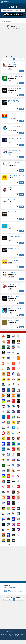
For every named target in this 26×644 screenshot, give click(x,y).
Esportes (10, 289)
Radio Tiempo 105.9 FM (15, 88)
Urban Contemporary (12, 130)
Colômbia (17, 20)
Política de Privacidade (8, 637)
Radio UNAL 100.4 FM (15, 138)
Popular (10, 325)
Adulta (18, 180)
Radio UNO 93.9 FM (14, 150)
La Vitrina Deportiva (14, 284)
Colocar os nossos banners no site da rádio (13, 592)
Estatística (11, 634)
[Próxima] (18, 59)
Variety (10, 313)
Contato (15, 634)
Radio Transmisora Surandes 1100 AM (14, 101)
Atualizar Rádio (17, 636)
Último (22, 59)
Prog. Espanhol (11, 277)
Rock (9, 301)
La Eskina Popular (13, 260)
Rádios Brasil (7, 633)
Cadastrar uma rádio (8, 590)
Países (7, 20)
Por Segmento (22, 633)
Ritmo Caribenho (16, 106)
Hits (9, 154)
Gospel (10, 168)
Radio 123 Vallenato (14, 321)
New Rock (14, 301)
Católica (10, 69)
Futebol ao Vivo (4, 634)
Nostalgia (10, 216)
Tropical (15, 118)
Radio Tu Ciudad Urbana (15, 126)
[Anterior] (7, 59)
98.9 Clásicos (12, 188)
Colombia (11, 20)
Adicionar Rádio (9, 636)
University (10, 81)
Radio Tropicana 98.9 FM (16, 114)
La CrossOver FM (13, 248)
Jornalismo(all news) (12, 180)
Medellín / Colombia (12, 66)
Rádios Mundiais (14, 633)
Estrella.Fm (11, 224)
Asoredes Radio (13, 200)
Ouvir (21, 71)
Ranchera (10, 106)
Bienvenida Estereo (14, 212)
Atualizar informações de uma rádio (11, 589)
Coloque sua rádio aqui (13, 545)
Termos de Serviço (18, 637)
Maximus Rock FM (14, 296)
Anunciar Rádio (21, 634)
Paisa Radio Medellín (14, 308)
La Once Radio (12, 272)
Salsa (14, 216)
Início (3, 20)
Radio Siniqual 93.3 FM (15, 76)
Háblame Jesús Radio (15, 236)
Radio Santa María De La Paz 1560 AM (16, 64)
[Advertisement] (12, 43)
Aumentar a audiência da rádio (10, 588)
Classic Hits (15, 192)
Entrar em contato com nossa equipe (11, 593)
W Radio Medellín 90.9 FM (16, 176)
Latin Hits (10, 93)
